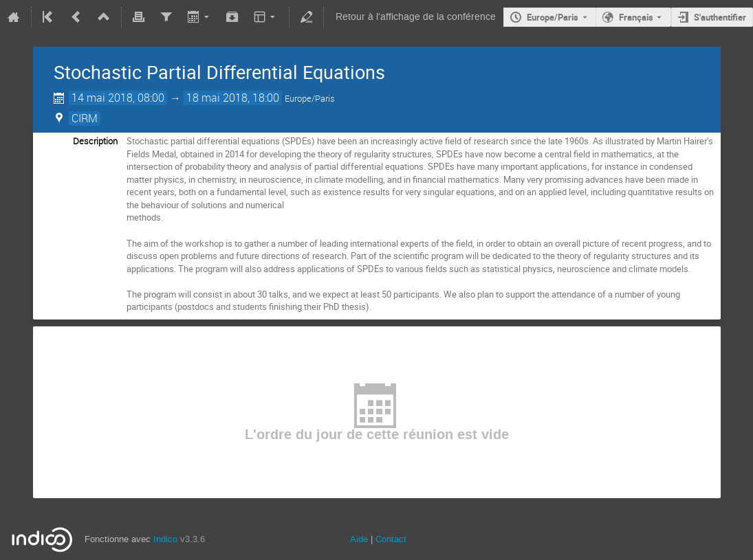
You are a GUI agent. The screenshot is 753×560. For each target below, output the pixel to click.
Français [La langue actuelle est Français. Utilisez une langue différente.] (636, 17)
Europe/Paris (553, 17)
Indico (165, 539)
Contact (391, 539)
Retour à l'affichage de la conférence (416, 17)
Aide (359, 539)
